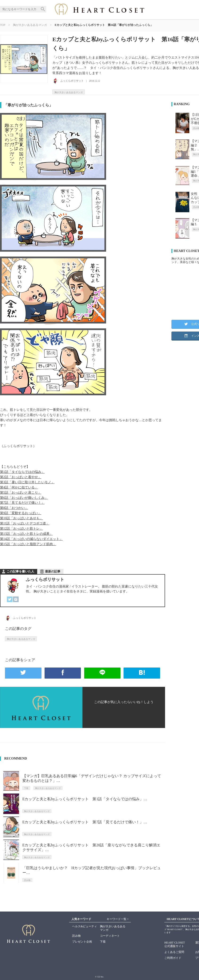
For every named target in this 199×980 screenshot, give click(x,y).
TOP (3, 25)
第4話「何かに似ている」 (19, 487)
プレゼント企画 (82, 942)
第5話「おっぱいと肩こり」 (21, 493)
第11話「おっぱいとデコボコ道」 (25, 523)
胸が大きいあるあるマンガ (30, 25)
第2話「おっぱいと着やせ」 (21, 477)
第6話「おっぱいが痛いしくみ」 (24, 498)
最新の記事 (53, 571)
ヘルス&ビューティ (85, 926)
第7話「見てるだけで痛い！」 (22, 503)
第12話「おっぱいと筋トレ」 (21, 529)
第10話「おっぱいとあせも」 (21, 518)
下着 (103, 942)
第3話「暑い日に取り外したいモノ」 (27, 482)
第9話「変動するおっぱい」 (21, 513)
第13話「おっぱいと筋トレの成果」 (26, 534)
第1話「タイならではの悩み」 (22, 472)
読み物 (76, 936)
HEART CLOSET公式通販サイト (175, 944)
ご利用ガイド (173, 958)
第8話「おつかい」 (14, 508)
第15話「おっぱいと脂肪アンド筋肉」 (28, 544)
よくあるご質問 (174, 952)
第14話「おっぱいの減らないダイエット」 (31, 539)
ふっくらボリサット (45, 580)
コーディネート (110, 936)
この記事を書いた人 (20, 571)
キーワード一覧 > (118, 919)
